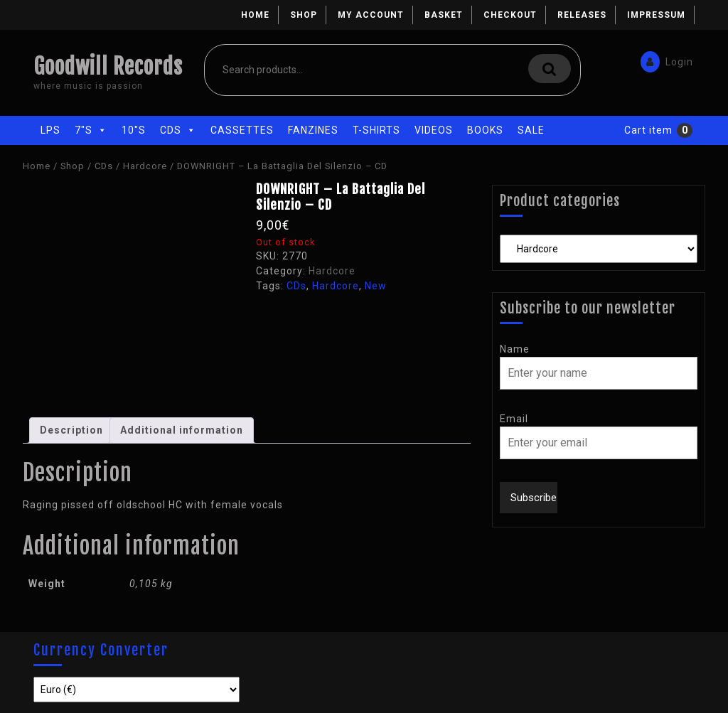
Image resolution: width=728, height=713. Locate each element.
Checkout (510, 15)
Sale (531, 130)
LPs (50, 130)
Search (550, 69)
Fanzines (313, 130)
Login (666, 59)
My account (371, 15)
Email (514, 419)
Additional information (182, 430)
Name (515, 349)
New (376, 286)
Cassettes (242, 130)
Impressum (656, 15)
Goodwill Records (108, 66)
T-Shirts (376, 130)
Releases (582, 15)
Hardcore (145, 166)
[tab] (71, 430)
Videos (434, 130)
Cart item (648, 130)
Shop (304, 15)
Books (485, 130)
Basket (444, 15)
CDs (178, 130)
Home (255, 15)
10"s (134, 130)
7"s (91, 130)
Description (71, 430)
